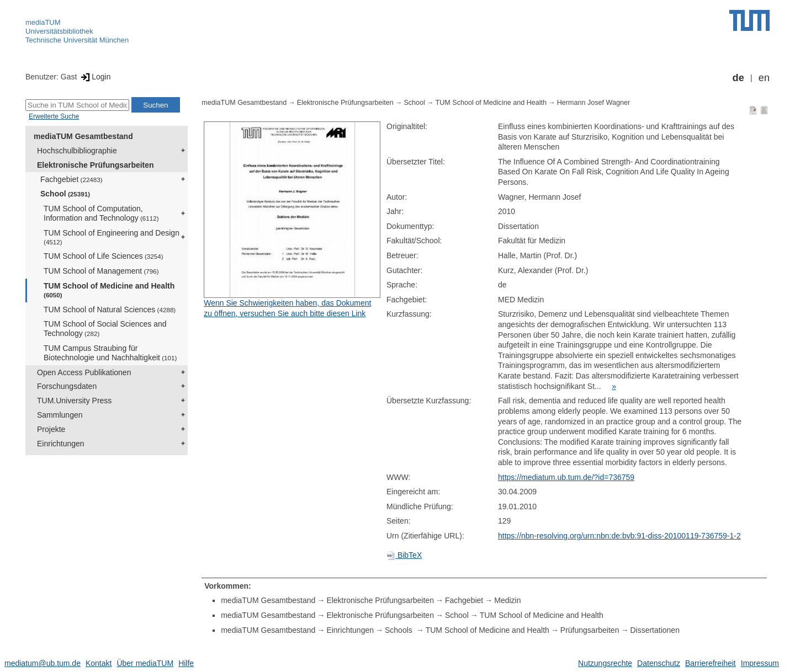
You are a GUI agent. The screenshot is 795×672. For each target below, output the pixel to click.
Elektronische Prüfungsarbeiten (96, 165)
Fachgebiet (71, 179)
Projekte (51, 429)
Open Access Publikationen (84, 372)
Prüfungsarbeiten (590, 630)
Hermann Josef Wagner (594, 103)
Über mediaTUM (145, 663)
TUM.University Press (74, 401)
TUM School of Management (101, 271)
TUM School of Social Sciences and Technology (105, 329)
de (738, 78)
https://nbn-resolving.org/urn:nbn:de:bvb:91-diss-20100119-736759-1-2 (619, 536)
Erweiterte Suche (54, 116)
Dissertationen (655, 630)
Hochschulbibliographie (77, 151)
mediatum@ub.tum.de (43, 663)
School (65, 194)
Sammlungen (60, 415)
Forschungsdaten (67, 386)
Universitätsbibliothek (59, 31)
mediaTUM (43, 22)
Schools (400, 630)
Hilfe (186, 663)
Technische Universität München (77, 40)
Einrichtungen (61, 444)
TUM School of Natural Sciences (110, 310)
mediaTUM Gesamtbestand (83, 136)
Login (95, 77)
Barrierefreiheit (711, 663)
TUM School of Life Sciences (104, 256)
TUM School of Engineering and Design (112, 237)
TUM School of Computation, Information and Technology (101, 213)
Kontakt (99, 663)
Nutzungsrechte (605, 663)
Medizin (507, 600)
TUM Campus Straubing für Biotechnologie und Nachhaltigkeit (110, 353)
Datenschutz (659, 663)
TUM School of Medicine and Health (109, 290)
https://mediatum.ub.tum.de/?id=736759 (566, 477)
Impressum (760, 663)
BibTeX (404, 555)
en (764, 78)
